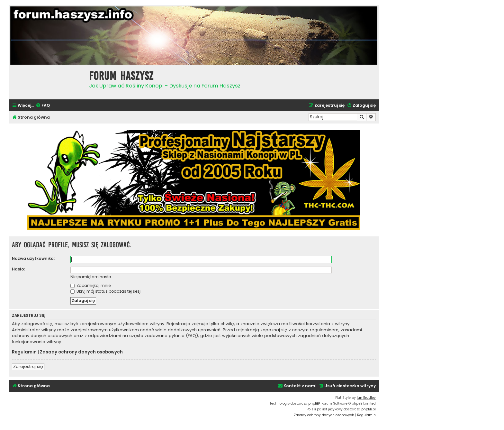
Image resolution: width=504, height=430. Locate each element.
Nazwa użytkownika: (33, 258)
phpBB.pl (369, 409)
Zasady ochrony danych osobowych (81, 352)
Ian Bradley (366, 398)
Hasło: (18, 269)
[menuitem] (43, 106)
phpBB (314, 403)
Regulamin (24, 352)
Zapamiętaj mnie (90, 285)
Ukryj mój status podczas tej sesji (106, 291)
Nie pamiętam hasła (91, 277)
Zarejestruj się (28, 366)
